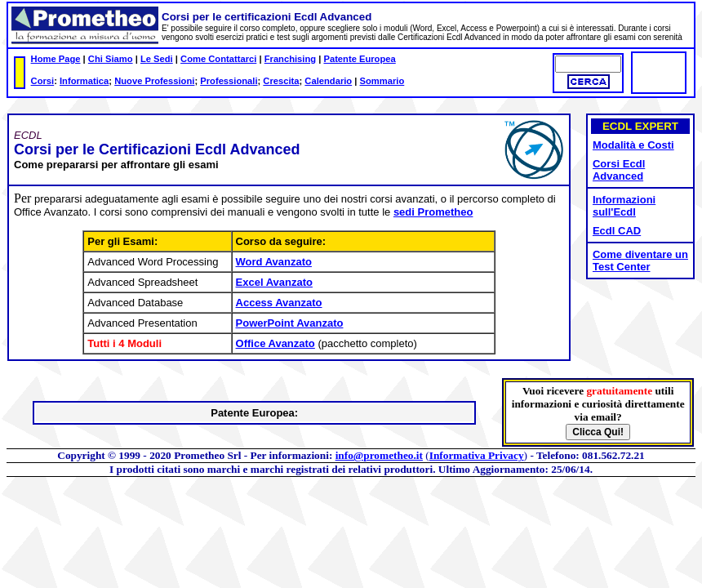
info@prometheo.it (379, 455)
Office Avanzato (275, 343)
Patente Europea (359, 59)
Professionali (229, 81)
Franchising (290, 59)
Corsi (43, 81)
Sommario (382, 81)
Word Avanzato (274, 262)
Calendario (328, 81)
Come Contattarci (218, 59)
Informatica (84, 81)
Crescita (281, 81)
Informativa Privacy (477, 455)
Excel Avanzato (274, 282)
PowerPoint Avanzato (290, 323)
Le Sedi (157, 59)
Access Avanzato (279, 303)
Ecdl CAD (617, 231)
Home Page (56, 59)
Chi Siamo (111, 59)
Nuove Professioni (154, 81)
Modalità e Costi (633, 145)
